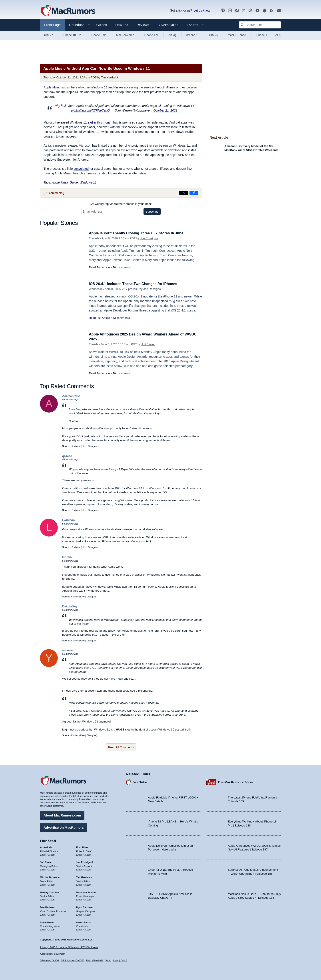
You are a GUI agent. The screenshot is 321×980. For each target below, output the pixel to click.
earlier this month (99, 122)
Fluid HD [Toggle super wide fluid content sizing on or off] (98, 960)
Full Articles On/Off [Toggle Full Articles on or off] (73, 960)
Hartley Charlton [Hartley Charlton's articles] (50, 892)
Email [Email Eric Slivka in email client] (79, 854)
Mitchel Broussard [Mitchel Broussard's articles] (51, 877)
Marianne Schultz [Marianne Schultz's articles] (86, 892)
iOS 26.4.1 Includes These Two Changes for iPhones (136, 284)
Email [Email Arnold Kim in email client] (43, 854)
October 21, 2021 (165, 110)
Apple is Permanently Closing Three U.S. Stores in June (139, 233)
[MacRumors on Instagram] (230, 11)
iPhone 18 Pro (72, 35)
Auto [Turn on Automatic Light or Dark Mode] (109, 960)
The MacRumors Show (236, 782)
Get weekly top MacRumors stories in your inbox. (121, 204)
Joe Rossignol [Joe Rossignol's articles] (85, 862)
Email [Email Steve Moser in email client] (43, 929)
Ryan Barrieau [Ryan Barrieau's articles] (85, 907)
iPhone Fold (99, 35)
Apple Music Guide (65, 182)
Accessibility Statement (53, 954)
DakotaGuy (70, 606)
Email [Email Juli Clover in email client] (43, 869)
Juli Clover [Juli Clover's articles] (46, 862)
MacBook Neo (125, 35)
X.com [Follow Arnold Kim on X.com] (52, 854)
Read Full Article (99, 267)
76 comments (121, 267)
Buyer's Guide (168, 25)
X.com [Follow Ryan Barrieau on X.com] (88, 914)
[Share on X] (184, 193)
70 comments (54, 193)
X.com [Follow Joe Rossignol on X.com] (88, 869)
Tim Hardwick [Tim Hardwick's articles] (84, 877)
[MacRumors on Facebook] (237, 11)
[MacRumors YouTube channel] (257, 11)
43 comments (121, 318)
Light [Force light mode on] (116, 960)
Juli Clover (148, 344)
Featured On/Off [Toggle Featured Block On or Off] (50, 960)
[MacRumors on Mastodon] (250, 11)
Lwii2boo (68, 520)
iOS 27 (49, 35)
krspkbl (67, 557)
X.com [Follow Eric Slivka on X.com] (88, 854)
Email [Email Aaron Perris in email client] (79, 929)
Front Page (52, 25)
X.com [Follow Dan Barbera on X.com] (52, 914)
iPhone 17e (151, 35)
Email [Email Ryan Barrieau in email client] (79, 914)
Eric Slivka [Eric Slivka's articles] (82, 847)
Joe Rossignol (149, 238)
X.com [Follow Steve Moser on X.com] (52, 929)
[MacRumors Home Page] (68, 11)
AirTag (172, 35)
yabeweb (68, 650)
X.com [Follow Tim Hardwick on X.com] (88, 884)
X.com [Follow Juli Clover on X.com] (52, 869)
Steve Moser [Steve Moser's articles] (47, 922)
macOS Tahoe (237, 35)
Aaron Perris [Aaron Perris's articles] (84, 922)
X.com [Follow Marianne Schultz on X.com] (88, 899)
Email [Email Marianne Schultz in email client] (79, 899)
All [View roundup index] (278, 35)
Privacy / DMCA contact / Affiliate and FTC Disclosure (69, 947)
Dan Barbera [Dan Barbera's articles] (47, 907)
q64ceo (67, 456)
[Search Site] (260, 25)
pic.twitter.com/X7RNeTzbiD (91, 110)
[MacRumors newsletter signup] (279, 11)
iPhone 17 (262, 35)
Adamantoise (71, 396)
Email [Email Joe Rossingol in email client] (79, 869)
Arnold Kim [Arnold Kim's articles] (47, 847)
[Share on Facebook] (194, 193)
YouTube (140, 782)
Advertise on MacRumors (64, 827)
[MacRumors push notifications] (265, 11)
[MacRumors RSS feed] (272, 11)
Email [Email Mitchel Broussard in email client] (43, 884)
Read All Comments (121, 747)
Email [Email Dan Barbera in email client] (43, 914)
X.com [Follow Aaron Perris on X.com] (88, 929)
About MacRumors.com (62, 815)
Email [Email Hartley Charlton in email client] (43, 899)
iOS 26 (213, 35)
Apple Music (52, 87)
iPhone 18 (193, 35)
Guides (102, 25)
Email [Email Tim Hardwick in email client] (79, 884)
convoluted (81, 169)
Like (84, 446)
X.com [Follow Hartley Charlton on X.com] (52, 899)
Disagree (93, 446)
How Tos (122, 25)
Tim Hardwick (110, 77)
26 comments (121, 373)
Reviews (143, 25)
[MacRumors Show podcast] (223, 11)
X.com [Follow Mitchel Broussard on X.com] (52, 884)
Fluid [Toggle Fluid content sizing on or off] (89, 960)
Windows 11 (88, 182)
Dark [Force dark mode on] (123, 960)
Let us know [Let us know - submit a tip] (202, 10)
